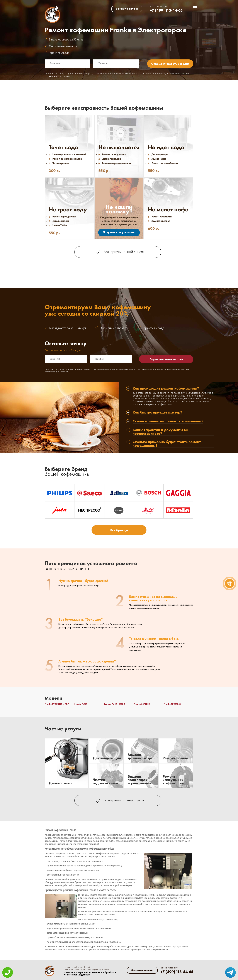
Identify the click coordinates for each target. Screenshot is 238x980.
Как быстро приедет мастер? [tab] (157, 413)
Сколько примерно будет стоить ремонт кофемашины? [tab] (167, 444)
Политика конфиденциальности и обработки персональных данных (90, 974)
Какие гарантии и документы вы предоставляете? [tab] (160, 432)
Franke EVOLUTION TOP (57, 704)
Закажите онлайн (127, 9)
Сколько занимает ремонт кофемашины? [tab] (168, 421)
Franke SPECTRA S (173, 704)
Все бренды (119, 530)
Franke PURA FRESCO (115, 704)
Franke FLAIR (81, 704)
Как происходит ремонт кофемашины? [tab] (166, 389)
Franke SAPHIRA (142, 704)
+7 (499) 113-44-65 (166, 10)
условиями (65, 76)
